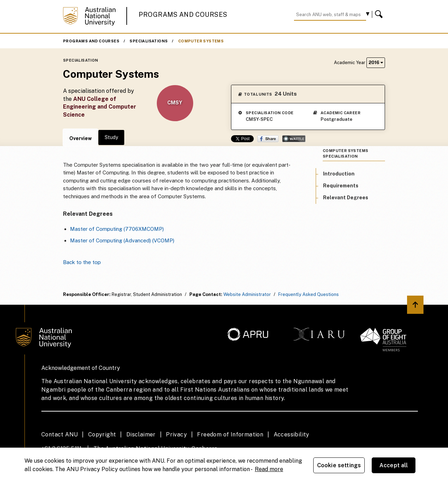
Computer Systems (201, 41)
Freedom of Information (230, 434)
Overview (80, 138)
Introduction (339, 174)
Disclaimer (141, 434)
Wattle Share (294, 139)
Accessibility (292, 434)
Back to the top (82, 262)
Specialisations (149, 41)
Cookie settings (339, 465)
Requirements (341, 186)
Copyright (102, 434)
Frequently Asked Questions (309, 294)
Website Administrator (247, 294)
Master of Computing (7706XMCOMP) (117, 229)
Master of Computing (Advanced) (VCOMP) (122, 240)
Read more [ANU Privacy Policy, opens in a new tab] (269, 469)
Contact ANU (59, 434)
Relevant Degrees (346, 198)
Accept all (394, 465)
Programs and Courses (183, 15)
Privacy (176, 434)
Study (111, 137)
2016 (376, 63)
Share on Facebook (268, 139)
